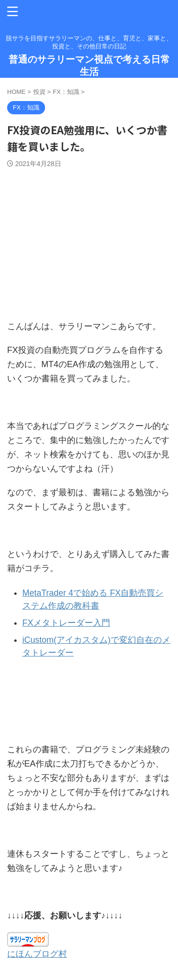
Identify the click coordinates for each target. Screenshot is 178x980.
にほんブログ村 (37, 954)
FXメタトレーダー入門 (66, 623)
